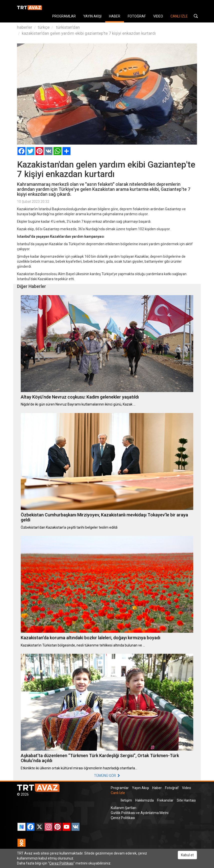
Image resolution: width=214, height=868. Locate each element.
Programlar (120, 788)
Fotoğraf (172, 788)
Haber (157, 788)
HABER (115, 16)
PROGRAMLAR (64, 16)
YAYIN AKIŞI (92, 16)
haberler (25, 27)
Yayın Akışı (140, 788)
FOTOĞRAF (137, 16)
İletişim (126, 800)
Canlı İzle (118, 793)
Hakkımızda (144, 800)
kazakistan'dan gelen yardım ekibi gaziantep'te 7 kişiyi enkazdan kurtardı (89, 33)
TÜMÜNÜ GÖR (107, 776)
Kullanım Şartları (123, 808)
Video (186, 788)
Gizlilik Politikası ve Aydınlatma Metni (140, 813)
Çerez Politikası (123, 818)
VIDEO (158, 16)
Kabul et (187, 855)
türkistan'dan (67, 27)
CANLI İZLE (179, 16)
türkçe (44, 27)
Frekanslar (165, 800)
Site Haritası (186, 800)
